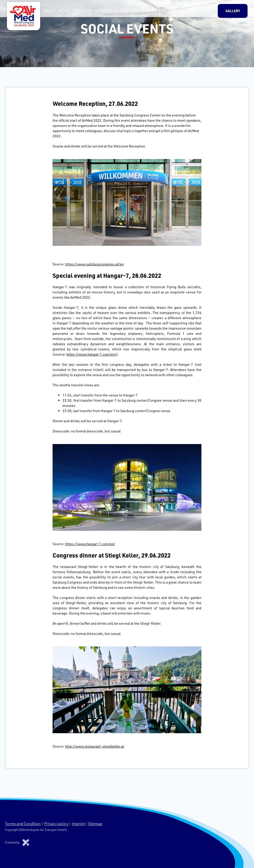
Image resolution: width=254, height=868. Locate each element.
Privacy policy (56, 824)
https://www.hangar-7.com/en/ (91, 354)
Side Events (152, 12)
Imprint (78, 824)
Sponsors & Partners (115, 12)
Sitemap (95, 824)
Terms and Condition (23, 824)
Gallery (235, 12)
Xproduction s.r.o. (26, 842)
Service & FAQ (180, 12)
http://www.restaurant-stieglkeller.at (95, 746)
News (62, 12)
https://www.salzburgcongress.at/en (95, 264)
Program (80, 12)
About (47, 12)
